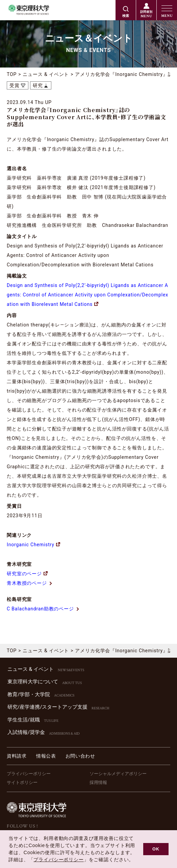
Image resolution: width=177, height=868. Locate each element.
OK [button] (156, 849)
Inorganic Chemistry (33, 545)
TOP (12, 74)
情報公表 (46, 756)
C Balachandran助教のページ (43, 609)
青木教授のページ (30, 583)
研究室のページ (27, 574)
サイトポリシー (22, 782)
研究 (38, 85)
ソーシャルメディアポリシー (118, 774)
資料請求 (17, 756)
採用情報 (98, 782)
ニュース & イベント (46, 74)
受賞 (15, 85)
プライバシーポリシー (29, 774)
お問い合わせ (80, 756)
